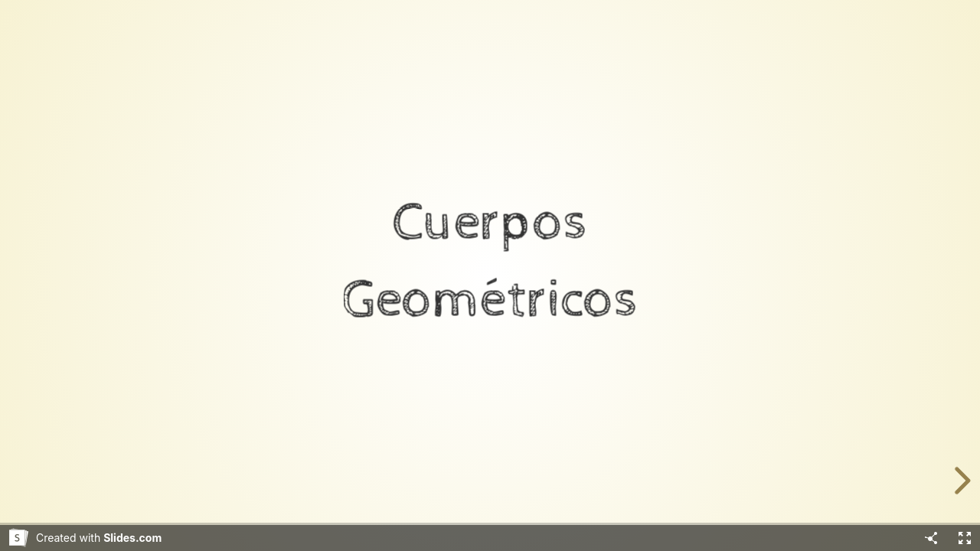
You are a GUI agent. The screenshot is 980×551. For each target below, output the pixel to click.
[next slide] (960, 481)
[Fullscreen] (965, 538)
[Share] (931, 538)
